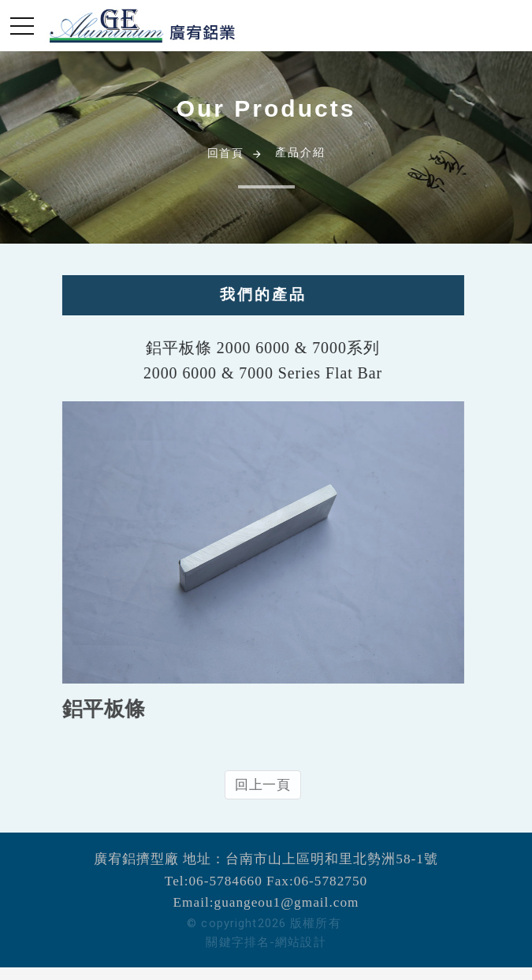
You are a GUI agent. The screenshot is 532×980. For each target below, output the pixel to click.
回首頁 (226, 153)
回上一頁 (256, 785)
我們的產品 (256, 294)
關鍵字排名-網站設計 (266, 942)
